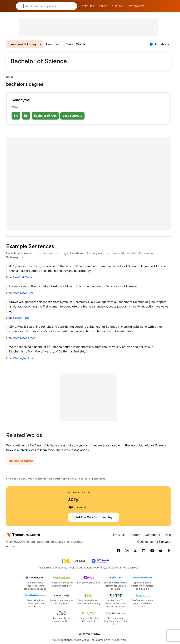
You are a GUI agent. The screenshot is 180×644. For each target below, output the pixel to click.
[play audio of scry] (71, 507)
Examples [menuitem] (53, 44)
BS (26, 116)
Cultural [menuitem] (118, 6)
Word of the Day (79, 493)
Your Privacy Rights (89, 634)
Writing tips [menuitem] (137, 6)
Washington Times (24, 338)
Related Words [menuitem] (75, 44)
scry (73, 499)
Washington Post (23, 293)
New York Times (23, 277)
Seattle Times (21, 318)
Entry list (119, 535)
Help (168, 535)
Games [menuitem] (103, 6)
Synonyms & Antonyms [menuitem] (25, 44)
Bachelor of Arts (45, 116)
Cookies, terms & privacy (154, 542)
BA (16, 116)
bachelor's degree (21, 461)
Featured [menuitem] (88, 6)
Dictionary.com (172, 6)
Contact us (152, 535)
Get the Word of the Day (93, 517)
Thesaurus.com (9, 6)
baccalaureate (72, 116)
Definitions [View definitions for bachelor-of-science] (161, 44)
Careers (135, 535)
